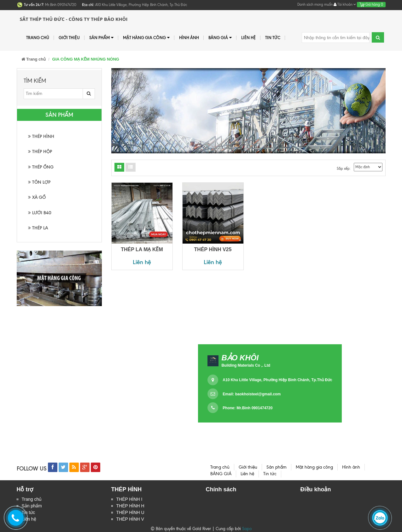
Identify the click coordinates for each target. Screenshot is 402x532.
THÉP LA (38, 228)
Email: (252, 394)
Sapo (247, 529)
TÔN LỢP (39, 182)
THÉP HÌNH (41, 136)
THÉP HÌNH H (130, 506)
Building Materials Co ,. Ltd (246, 365)
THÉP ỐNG (41, 167)
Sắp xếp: (344, 168)
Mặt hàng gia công (146, 38)
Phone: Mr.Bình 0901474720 (248, 408)
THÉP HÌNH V (130, 519)
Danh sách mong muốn (315, 4)
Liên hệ (248, 38)
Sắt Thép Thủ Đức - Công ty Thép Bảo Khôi (74, 19)
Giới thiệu (69, 38)
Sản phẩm (101, 38)
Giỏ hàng (371, 4)
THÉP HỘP (40, 152)
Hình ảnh (189, 38)
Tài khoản (345, 4)
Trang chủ (38, 38)
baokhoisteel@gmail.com (258, 394)
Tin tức (273, 38)
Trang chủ (32, 499)
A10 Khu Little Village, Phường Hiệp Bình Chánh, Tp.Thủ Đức (277, 380)
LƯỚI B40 (40, 213)
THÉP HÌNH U (130, 512)
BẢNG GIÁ (220, 38)
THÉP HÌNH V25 (213, 249)
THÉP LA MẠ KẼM (142, 249)
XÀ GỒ (37, 197)
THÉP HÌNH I (129, 499)
